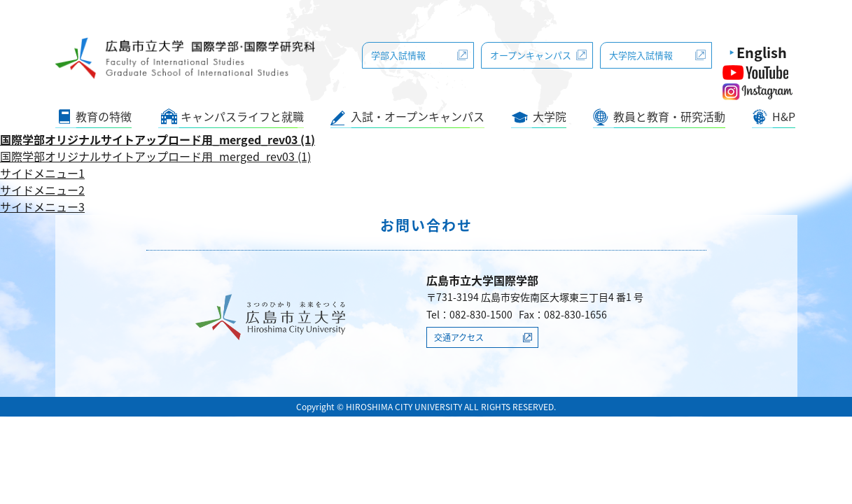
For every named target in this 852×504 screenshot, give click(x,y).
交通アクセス (459, 337)
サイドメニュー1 (42, 173)
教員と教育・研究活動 (669, 116)
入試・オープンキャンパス (418, 116)
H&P (784, 116)
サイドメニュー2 (42, 190)
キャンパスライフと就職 (242, 116)
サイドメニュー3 (42, 206)
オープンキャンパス (531, 55)
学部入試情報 (398, 55)
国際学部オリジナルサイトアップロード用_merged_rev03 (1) (158, 139)
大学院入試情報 (641, 55)
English (762, 52)
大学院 (550, 116)
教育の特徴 (104, 116)
